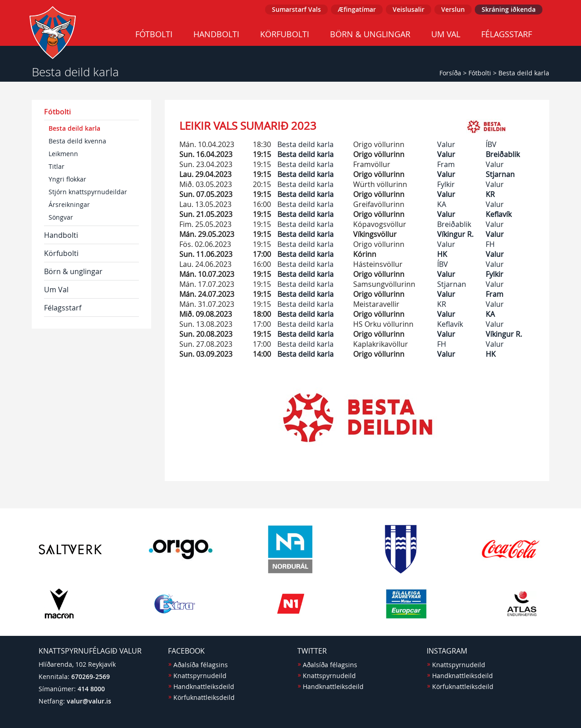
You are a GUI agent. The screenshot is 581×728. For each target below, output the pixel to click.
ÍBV (491, 144)
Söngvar (61, 217)
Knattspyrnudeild (200, 676)
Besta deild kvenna (77, 141)
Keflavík (499, 214)
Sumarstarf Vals (296, 9)
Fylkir (446, 184)
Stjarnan (500, 174)
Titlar (57, 166)
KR (490, 194)
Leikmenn (63, 154)
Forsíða (450, 73)
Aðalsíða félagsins (201, 665)
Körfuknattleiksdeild (204, 697)
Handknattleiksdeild (204, 686)
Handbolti (216, 34)
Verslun (453, 9)
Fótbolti (154, 34)
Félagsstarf (507, 34)
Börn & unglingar (370, 34)
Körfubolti (285, 34)
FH (490, 244)
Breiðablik (503, 154)
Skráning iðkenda (509, 9)
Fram (446, 164)
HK (442, 254)
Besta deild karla (524, 73)
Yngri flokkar (67, 179)
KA (442, 204)
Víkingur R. (455, 234)
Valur (446, 144)
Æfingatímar (357, 9)
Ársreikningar (69, 204)
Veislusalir (409, 9)
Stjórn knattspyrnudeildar (88, 192)
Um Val (446, 34)
